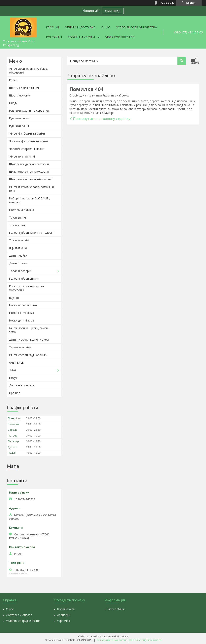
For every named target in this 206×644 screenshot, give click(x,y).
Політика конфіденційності (145, 640)
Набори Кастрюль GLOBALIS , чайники (29, 200)
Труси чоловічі (19, 240)
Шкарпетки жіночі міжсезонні (29, 172)
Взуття (14, 298)
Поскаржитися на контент (111, 640)
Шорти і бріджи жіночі (24, 88)
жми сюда (113, 11)
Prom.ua (123, 636)
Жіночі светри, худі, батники (28, 355)
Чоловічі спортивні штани (27, 149)
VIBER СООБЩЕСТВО (120, 37)
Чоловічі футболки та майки (28, 141)
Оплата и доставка (80, 27)
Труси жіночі (18, 225)
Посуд (13, 378)
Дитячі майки (18, 256)
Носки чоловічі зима (23, 305)
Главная (52, 27)
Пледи (13, 103)
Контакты (54, 37)
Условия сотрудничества (136, 27)
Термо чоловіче (20, 347)
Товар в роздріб (20, 271)
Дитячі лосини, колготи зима (29, 340)
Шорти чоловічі (20, 95)
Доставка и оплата (19, 615)
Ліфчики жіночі (19, 248)
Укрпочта (63, 621)
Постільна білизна (22, 210)
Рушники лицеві (20, 118)
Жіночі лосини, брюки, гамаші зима (29, 330)
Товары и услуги (81, 37)
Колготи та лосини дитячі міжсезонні (27, 288)
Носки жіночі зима (22, 313)
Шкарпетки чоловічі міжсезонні (31, 179)
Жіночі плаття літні (22, 156)
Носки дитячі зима (22, 320)
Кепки (13, 80)
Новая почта (66, 609)
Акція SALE (16, 362)
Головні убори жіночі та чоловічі (32, 233)
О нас (106, 27)
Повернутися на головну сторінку (102, 119)
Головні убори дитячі (24, 278)
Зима (12, 370)
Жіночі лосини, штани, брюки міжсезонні (29, 71)
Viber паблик (116, 609)
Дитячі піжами (19, 263)
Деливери (64, 615)
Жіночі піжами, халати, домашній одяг (31, 189)
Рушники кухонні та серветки (29, 110)
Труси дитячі (18, 217)
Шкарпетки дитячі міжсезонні (29, 164)
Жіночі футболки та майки (27, 133)
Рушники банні (19, 126)
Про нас (14, 393)
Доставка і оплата (22, 385)
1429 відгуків (167, 3)
